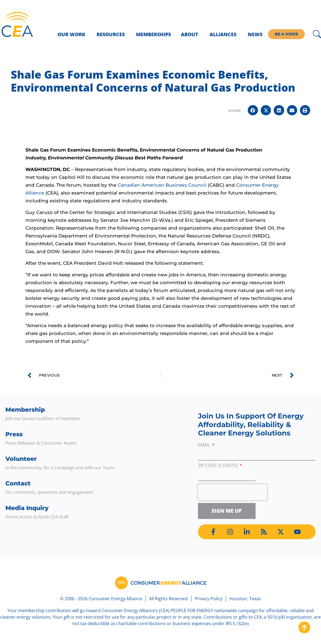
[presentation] (233, 492)
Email (205, 445)
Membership (25, 410)
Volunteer (21, 459)
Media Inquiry (27, 508)
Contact (18, 483)
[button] (253, 110)
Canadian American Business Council (162, 185)
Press (14, 434)
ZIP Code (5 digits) (218, 466)
